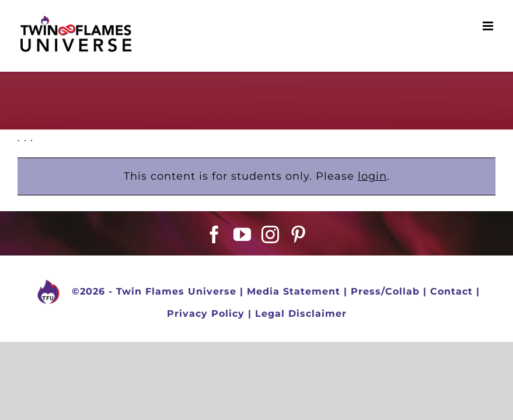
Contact (451, 291)
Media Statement (294, 291)
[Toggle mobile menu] (489, 26)
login (372, 176)
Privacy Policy (206, 314)
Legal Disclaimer (301, 314)
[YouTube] (242, 235)
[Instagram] (271, 235)
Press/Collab (385, 291)
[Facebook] (214, 235)
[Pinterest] (299, 235)
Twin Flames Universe (176, 291)
